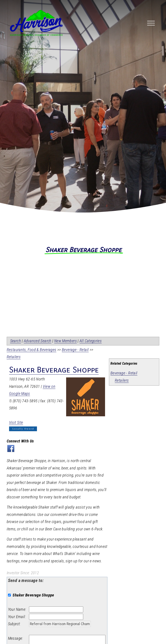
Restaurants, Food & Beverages (32, 350)
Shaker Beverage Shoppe (54, 370)
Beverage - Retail (124, 373)
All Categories (91, 341)
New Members (65, 341)
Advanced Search (38, 341)
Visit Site (16, 423)
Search (16, 341)
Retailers (122, 380)
